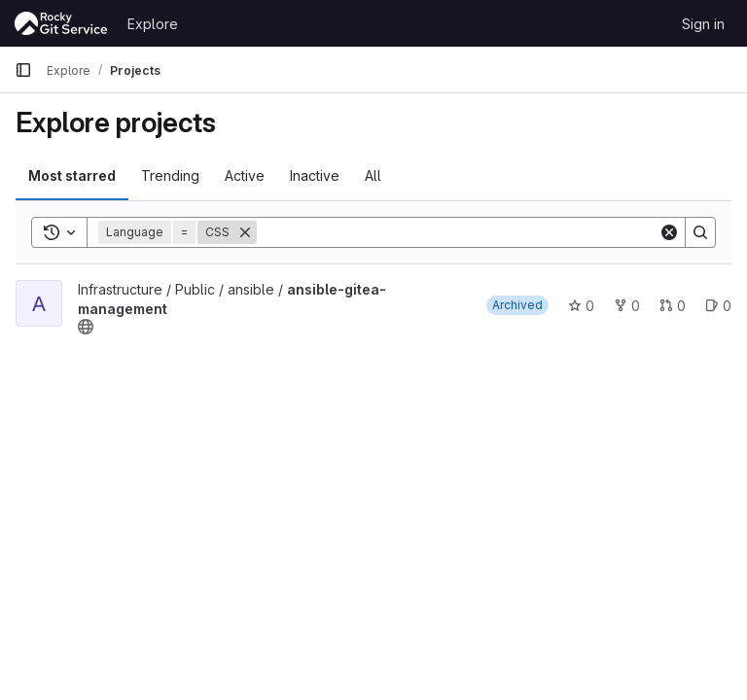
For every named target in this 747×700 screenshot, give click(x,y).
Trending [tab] (170, 175)
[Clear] (669, 232)
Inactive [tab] (315, 175)
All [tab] (373, 175)
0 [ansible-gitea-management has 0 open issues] (718, 306)
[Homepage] (61, 23)
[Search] (458, 232)
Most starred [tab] (72, 175)
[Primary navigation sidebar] (23, 70)
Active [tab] (245, 175)
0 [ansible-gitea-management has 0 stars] (581, 306)
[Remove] (245, 232)
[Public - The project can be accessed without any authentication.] (86, 327)
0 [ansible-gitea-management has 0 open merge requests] (673, 306)
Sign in (703, 24)
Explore (153, 24)
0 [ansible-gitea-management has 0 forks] (627, 306)
